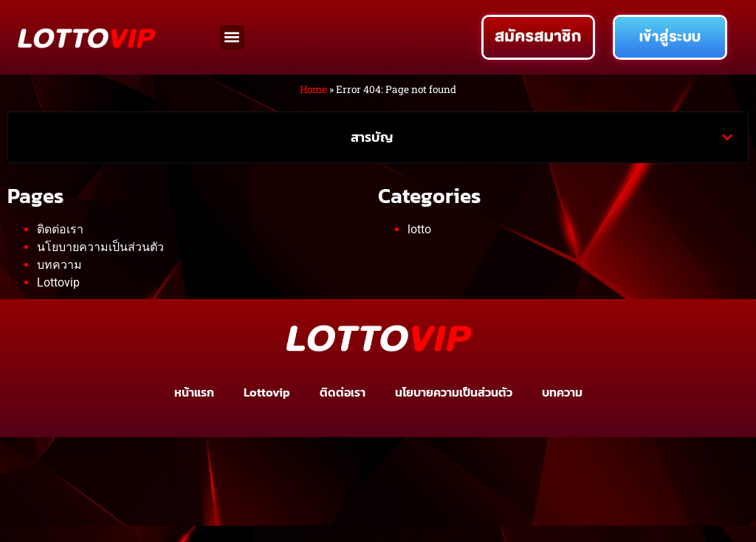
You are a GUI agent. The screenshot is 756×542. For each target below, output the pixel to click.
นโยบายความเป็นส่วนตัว (100, 247)
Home (313, 89)
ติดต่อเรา (60, 229)
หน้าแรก (194, 392)
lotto (419, 229)
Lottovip (58, 282)
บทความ (59, 265)
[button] (232, 37)
